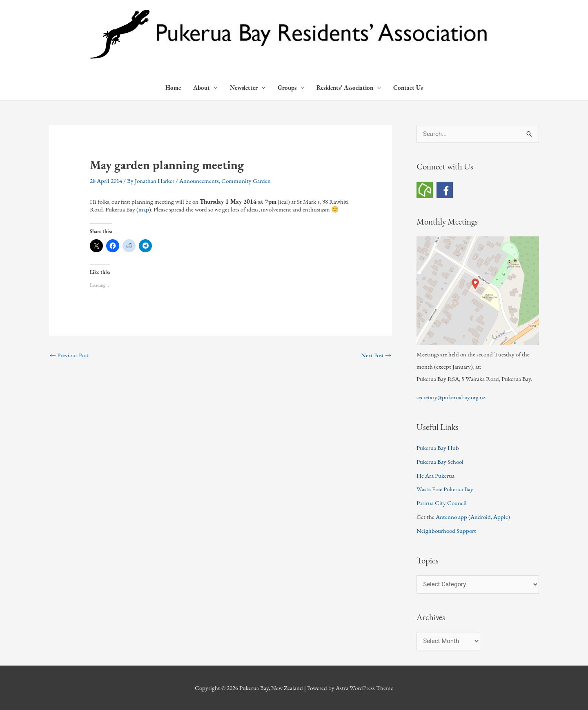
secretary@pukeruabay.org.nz (451, 397)
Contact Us (408, 88)
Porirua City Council (442, 503)
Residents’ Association (345, 88)
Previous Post (69, 355)
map (144, 209)
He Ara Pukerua (435, 475)
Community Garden (246, 181)
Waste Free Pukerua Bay (445, 489)
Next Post (376, 355)
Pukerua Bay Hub (438, 448)
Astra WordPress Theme (364, 688)
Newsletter (244, 88)
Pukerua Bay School (440, 462)
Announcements (199, 181)
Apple (501, 517)
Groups (287, 88)
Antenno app (451, 517)
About (202, 88)
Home (173, 88)
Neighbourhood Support (446, 531)
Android (481, 517)
